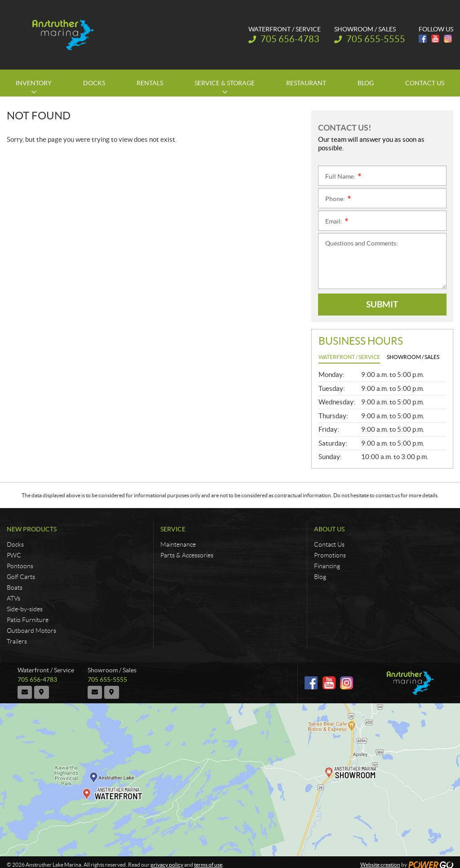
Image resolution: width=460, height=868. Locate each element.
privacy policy (167, 860)
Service (173, 529)
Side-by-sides (25, 609)
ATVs (13, 598)
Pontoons (20, 566)
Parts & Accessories (187, 555)
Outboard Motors (31, 631)
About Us (329, 529)
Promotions (330, 555)
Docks (15, 544)
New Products (32, 529)
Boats (15, 587)
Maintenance (178, 544)
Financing (327, 566)
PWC (14, 555)
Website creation (380, 860)
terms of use (208, 860)
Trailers (17, 641)
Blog (320, 577)
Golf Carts (21, 577)
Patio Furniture (28, 620)
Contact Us (329, 544)
